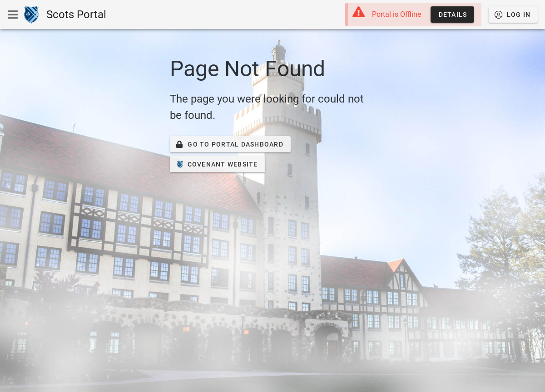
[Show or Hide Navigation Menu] (13, 15)
